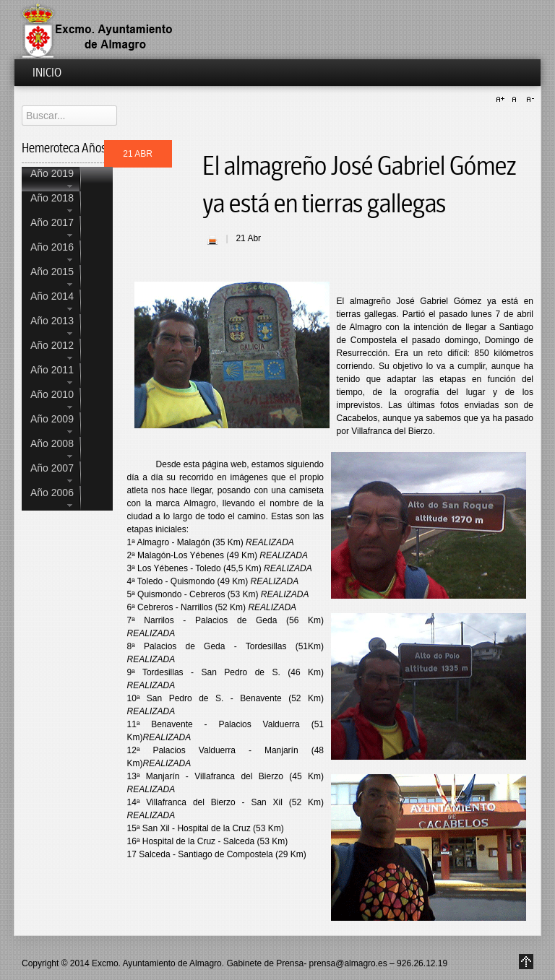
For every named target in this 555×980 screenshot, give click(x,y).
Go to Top (526, 962)
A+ (502, 100)
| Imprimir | (212, 240)
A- (528, 100)
